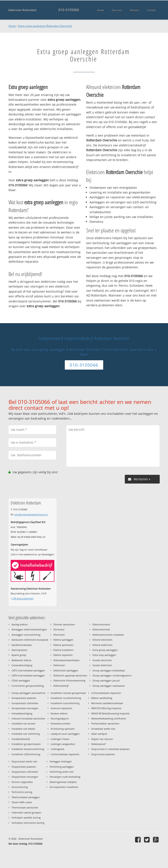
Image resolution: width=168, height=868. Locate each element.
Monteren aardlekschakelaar (107, 703)
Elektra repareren (63, 655)
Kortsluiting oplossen (63, 729)
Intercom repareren (61, 708)
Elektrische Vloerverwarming (69, 680)
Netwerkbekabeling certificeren (109, 718)
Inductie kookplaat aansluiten (28, 718)
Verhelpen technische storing (28, 823)
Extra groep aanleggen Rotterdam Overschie (45, 26)
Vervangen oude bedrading (65, 777)
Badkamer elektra (21, 660)
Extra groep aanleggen (105, 650)
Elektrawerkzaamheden (67, 660)
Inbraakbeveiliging (22, 713)
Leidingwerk (57, 749)
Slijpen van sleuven (102, 739)
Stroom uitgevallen (22, 782)
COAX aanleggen (21, 680)
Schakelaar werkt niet (103, 729)
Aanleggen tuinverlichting (26, 635)
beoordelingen (23, 598)
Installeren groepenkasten (26, 744)
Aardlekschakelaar (22, 645)
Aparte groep (19, 655)
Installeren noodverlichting (66, 698)
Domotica (59, 629)
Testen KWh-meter (22, 802)
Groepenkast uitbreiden (25, 703)
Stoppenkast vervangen (25, 777)
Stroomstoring (20, 787)
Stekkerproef (98, 744)
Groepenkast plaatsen (24, 698)
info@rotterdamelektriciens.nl (31, 514)
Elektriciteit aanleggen (66, 670)
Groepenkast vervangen (25, 708)
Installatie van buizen (24, 723)
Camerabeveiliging (22, 665)
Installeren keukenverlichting (28, 749)
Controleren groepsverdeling (28, 686)
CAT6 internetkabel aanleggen (28, 675)
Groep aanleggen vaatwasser (109, 686)
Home (12, 26)
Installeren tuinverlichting (65, 703)
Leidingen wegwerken (63, 744)
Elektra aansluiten (63, 645)
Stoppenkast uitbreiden (25, 772)
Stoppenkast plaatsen (24, 767)
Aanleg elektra (20, 624)
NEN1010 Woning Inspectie (106, 708)
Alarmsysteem (19, 650)
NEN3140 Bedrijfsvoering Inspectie (110, 713)
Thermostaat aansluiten (25, 807)
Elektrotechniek (101, 629)
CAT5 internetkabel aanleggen (28, 670)
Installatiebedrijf (21, 739)
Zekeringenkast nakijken (63, 782)
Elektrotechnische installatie (108, 635)
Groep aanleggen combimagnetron (112, 675)
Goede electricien (102, 660)
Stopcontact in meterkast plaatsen (110, 749)
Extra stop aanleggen (104, 655)
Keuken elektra (59, 713)
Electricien (59, 635)
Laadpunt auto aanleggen (65, 734)
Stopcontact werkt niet (24, 761)
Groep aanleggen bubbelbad (109, 670)
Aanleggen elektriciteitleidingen (29, 629)
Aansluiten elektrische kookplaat (30, 640)
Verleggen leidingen (61, 761)
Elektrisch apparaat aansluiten (70, 675)
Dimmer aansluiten (64, 624)
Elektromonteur (101, 624)
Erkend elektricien (103, 645)
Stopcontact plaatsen (103, 754)
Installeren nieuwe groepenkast (68, 693)
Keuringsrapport (60, 718)
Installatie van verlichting (26, 734)
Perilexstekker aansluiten (105, 723)
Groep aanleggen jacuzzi (106, 680)
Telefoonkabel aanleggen (26, 797)
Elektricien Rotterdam (23, 10)
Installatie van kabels (23, 729)
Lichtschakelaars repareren (106, 693)
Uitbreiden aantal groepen (26, 812)
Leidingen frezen (60, 739)
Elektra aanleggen (63, 640)
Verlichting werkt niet (62, 772)
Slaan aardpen (99, 734)
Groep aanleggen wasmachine (28, 693)
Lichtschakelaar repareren (65, 754)
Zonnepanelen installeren (64, 787)
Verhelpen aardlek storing (26, 817)
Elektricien (59, 665)
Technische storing (22, 792)
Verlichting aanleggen (62, 767)
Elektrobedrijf (61, 686)
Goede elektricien (102, 665)
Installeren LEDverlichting (26, 754)
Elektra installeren (63, 650)
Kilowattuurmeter (61, 723)
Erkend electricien (102, 640)
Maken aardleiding (102, 698)
